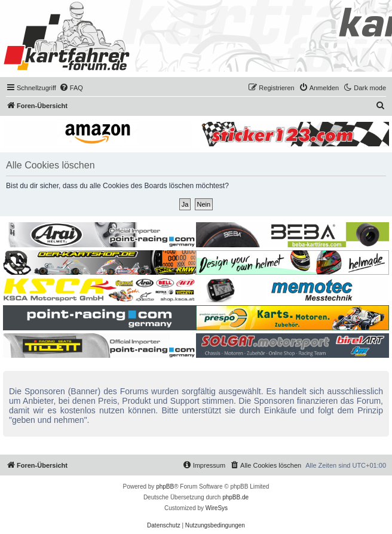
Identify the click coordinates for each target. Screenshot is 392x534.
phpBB (165, 487)
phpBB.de (235, 497)
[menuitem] (71, 88)
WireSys (217, 508)
